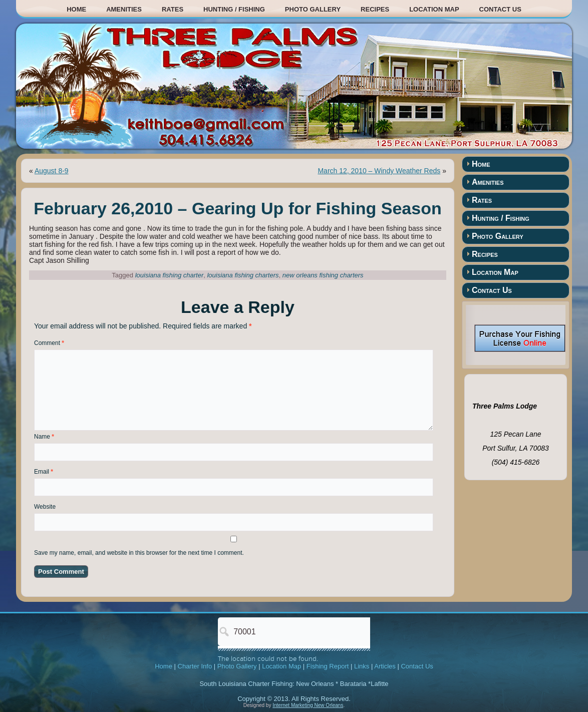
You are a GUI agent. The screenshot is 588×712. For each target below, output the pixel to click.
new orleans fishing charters (323, 275)
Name (44, 437)
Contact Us (500, 9)
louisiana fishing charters (243, 275)
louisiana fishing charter (170, 275)
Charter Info (195, 666)
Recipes (375, 9)
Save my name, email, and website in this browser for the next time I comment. (139, 553)
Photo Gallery (313, 9)
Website (45, 507)
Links (362, 666)
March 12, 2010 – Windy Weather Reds (379, 171)
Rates (173, 9)
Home (76, 9)
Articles (385, 666)
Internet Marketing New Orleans (308, 705)
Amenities (124, 9)
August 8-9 (52, 171)
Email (44, 472)
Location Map (434, 9)
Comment (49, 343)
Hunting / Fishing (234, 9)
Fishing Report (328, 666)
